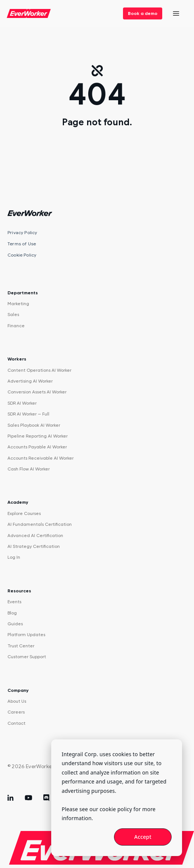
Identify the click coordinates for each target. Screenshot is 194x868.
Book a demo (143, 13)
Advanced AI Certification (35, 536)
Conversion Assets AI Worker (37, 392)
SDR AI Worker (22, 403)
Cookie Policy (22, 255)
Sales (13, 315)
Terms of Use (22, 244)
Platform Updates (26, 635)
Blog (12, 613)
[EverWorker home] (29, 13)
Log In (14, 557)
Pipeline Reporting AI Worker (38, 436)
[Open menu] (176, 14)
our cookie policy (111, 809)
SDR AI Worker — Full (28, 414)
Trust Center (21, 646)
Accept (143, 837)
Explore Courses (24, 513)
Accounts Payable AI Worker (37, 447)
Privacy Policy (22, 232)
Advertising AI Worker (30, 381)
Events (14, 602)
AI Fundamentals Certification (40, 524)
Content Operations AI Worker (39, 370)
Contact (16, 723)
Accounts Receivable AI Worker (41, 458)
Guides (15, 624)
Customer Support (27, 657)
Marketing (18, 304)
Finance (16, 326)
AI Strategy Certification (34, 546)
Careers (16, 712)
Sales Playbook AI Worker (34, 425)
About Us (17, 701)
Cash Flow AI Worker (29, 469)
